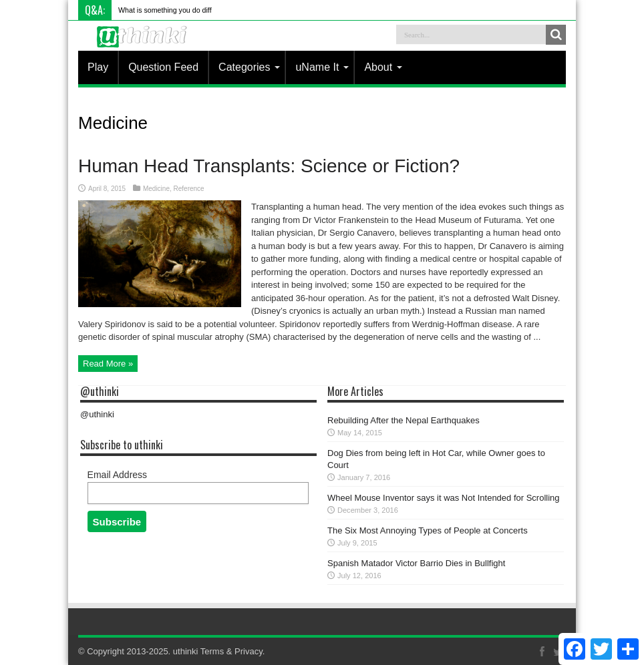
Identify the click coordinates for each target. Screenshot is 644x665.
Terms (212, 651)
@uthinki (100, 391)
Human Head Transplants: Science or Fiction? (269, 166)
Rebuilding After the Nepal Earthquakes (404, 420)
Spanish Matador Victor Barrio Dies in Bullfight (416, 563)
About (383, 67)
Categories (249, 67)
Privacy (249, 651)
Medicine (156, 189)
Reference (189, 189)
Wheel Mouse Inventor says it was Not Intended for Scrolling (444, 498)
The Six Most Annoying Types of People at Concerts (428, 530)
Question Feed (163, 67)
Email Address (117, 475)
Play (98, 67)
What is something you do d (162, 10)
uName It (322, 67)
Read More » (108, 364)
